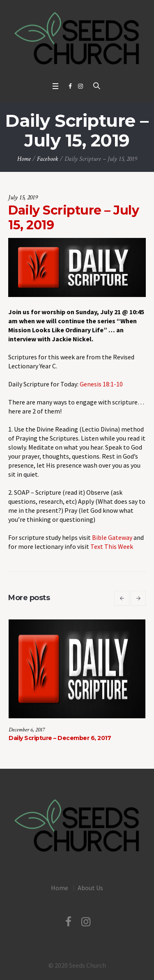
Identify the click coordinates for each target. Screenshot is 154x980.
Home (24, 159)
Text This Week (112, 546)
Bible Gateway (112, 537)
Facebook (48, 159)
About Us (90, 888)
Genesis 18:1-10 (101, 384)
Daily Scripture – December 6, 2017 (60, 738)
